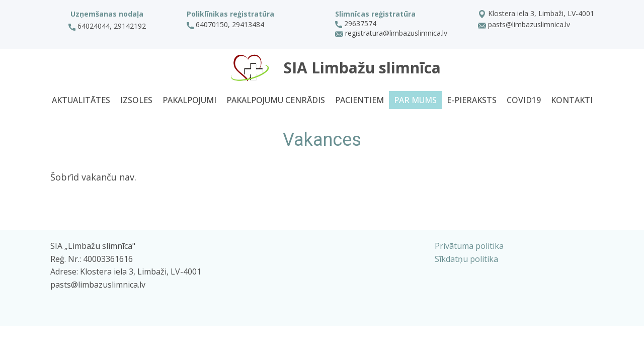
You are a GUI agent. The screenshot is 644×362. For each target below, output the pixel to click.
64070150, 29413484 (226, 25)
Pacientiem (359, 100)
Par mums (415, 100)
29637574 (356, 24)
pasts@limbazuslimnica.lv (524, 25)
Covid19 (524, 100)
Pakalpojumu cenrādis (276, 100)
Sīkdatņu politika (466, 259)
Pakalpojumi (189, 100)
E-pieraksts (472, 100)
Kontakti (572, 100)
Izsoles (136, 100)
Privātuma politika (469, 246)
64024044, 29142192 (107, 26)
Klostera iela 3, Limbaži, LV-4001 (536, 14)
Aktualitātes (81, 100)
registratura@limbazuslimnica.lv (391, 34)
